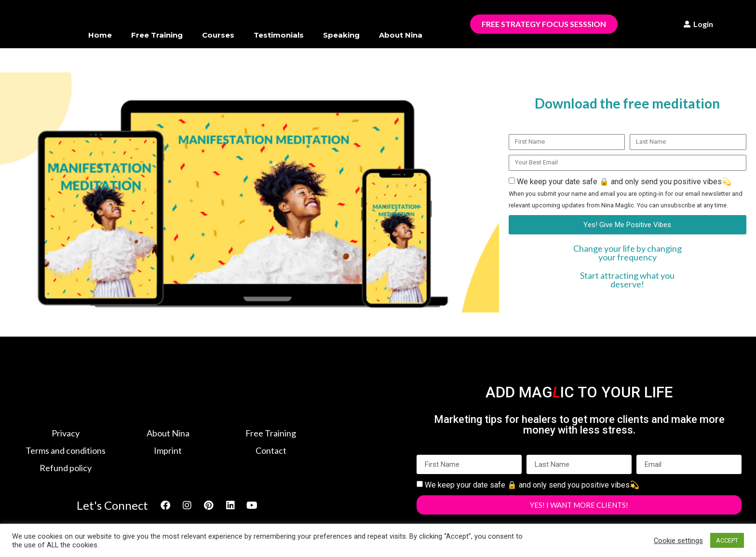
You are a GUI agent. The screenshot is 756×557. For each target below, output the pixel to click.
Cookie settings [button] (678, 541)
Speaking (341, 35)
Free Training (157, 35)
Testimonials (279, 35)
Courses (218, 35)
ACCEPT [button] (727, 540)
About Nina (401, 35)
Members (255, 57)
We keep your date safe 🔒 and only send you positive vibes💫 (626, 193)
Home (100, 35)
